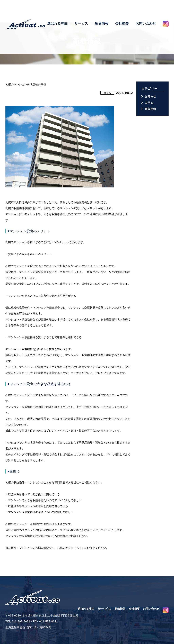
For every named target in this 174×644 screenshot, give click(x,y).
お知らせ (150, 96)
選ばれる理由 (57, 11)
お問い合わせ (146, 11)
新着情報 (102, 11)
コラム (107, 93)
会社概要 (122, 11)
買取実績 (150, 109)
